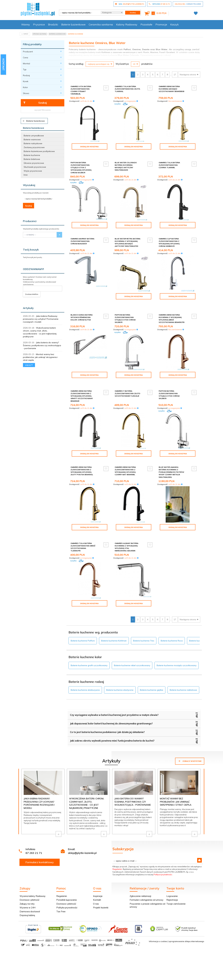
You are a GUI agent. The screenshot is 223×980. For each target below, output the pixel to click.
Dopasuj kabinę (27, 900)
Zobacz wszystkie (190, 746)
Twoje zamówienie (176, 889)
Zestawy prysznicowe (34, 147)
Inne (26, 175)
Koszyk (175, 24)
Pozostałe (146, 24)
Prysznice (39, 24)
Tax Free (61, 897)
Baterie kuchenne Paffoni (83, 626)
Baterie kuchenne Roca (172, 626)
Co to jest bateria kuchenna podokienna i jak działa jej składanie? (107, 717)
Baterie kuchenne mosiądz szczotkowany (177, 651)
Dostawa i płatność (29, 885)
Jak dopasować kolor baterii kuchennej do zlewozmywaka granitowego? (111, 709)
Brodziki (53, 24)
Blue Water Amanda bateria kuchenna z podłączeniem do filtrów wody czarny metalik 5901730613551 (171, 462)
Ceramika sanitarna (101, 24)
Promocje (161, 24)
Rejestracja (172, 885)
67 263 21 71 (34, 838)
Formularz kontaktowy (40, 847)
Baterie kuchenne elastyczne (120, 675)
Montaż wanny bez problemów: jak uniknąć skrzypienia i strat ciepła (40, 357)
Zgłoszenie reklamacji (140, 881)
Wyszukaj (29, 185)
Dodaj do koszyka (89, 147)
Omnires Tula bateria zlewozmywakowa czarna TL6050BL (169, 163)
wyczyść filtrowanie (43, 110)
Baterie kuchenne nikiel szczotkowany (132, 651)
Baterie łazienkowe (34, 121)
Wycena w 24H (28, 893)
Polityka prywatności (67, 893)
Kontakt (97, 885)
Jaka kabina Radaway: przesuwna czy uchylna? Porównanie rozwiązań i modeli (41, 319)
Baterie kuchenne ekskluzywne (85, 675)
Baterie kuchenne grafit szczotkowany (89, 651)
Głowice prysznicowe (34, 163)
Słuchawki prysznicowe (35, 167)
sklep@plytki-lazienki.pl (82, 838)
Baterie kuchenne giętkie (152, 675)
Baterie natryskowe (33, 143)
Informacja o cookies (158, 927)
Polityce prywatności (163, 860)
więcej (29, 365)
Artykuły (28, 308)
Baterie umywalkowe (34, 136)
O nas (96, 889)
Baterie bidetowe (32, 159)
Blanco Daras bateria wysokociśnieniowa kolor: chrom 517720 (82, 310)
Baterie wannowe (32, 140)
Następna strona (189, 75)
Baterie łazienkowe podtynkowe (39, 151)
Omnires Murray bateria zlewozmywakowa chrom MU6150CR (82, 239)
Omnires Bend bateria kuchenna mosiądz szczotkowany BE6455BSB (171, 89)
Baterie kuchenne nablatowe (183, 675)
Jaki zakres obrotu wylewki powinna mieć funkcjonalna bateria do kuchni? (112, 726)
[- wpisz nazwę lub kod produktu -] (79, 13)
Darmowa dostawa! (30, 897)
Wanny (26, 24)
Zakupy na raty (27, 889)
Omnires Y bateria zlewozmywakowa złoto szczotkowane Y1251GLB (127, 384)
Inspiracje (98, 881)
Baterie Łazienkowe (73, 24)
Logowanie (172, 881)
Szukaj (35, 103)
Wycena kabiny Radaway (33, 881)
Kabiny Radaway (127, 24)
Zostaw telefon (32, 294)
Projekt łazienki (101, 893)
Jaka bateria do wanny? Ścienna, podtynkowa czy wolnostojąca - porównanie (42, 345)
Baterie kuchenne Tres (144, 626)
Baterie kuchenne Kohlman (114, 626)
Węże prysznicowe (33, 171)
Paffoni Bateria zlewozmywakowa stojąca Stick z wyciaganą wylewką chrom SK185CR (81, 165)
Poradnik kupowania (66, 885)
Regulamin (117, 854)
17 (175, 75)
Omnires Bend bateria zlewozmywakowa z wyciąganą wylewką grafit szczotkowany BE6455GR (82, 386)
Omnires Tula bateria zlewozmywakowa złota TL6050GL (127, 89)
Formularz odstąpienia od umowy (146, 885)
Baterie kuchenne (32, 155)
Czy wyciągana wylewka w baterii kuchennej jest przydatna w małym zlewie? (114, 700)
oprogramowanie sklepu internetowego (186, 927)
